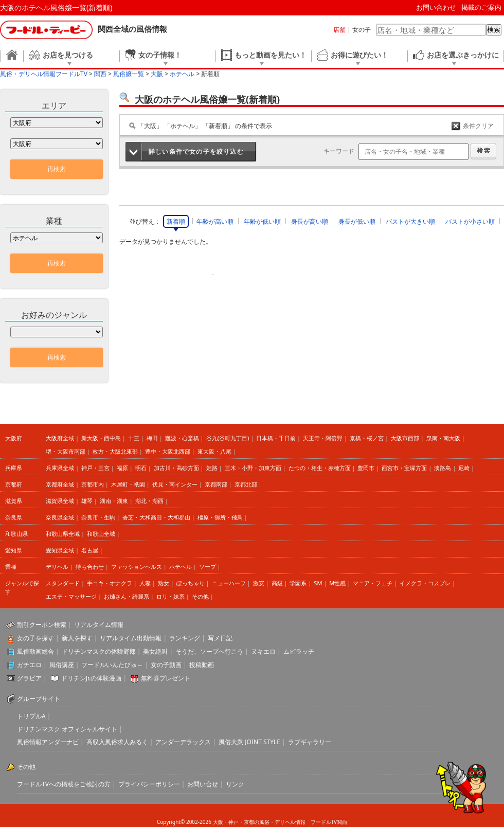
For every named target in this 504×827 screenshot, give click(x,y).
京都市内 (93, 484)
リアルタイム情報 (99, 625)
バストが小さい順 (470, 221)
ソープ (208, 567)
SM (318, 583)
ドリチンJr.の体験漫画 (92, 678)
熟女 (164, 583)
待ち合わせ (90, 567)
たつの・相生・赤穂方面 (320, 468)
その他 (200, 596)
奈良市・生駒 (98, 517)
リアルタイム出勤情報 (131, 638)
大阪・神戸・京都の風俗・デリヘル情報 (259, 822)
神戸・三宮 (95, 468)
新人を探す (77, 638)
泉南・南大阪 (443, 438)
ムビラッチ (299, 651)
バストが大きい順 (410, 221)
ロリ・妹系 (170, 596)
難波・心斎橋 (182, 438)
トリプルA (31, 716)
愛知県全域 (60, 550)
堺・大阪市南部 (66, 451)
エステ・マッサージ (71, 596)
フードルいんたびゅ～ (112, 665)
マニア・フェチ (373, 583)
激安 (259, 583)
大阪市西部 (405, 438)
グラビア (29, 678)
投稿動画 (202, 665)
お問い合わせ (436, 7)
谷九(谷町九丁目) (228, 438)
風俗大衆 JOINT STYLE (249, 742)
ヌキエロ (263, 651)
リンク (235, 784)
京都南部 (216, 484)
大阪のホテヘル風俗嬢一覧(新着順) (56, 7)
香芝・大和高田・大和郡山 (156, 517)
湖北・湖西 (149, 501)
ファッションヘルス (137, 567)
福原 (122, 468)
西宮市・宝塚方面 (404, 468)
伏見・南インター (175, 484)
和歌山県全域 (63, 534)
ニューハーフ (229, 583)
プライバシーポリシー (149, 784)
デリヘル (57, 567)
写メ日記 (220, 638)
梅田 (152, 438)
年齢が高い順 (215, 221)
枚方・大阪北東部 (115, 451)
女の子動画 (166, 665)
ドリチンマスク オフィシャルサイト (67, 729)
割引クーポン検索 (42, 625)
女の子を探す (35, 638)
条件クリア (478, 126)
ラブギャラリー (310, 742)
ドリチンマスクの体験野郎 (99, 651)
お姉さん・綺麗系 (127, 596)
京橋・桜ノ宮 (367, 438)
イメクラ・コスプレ (425, 583)
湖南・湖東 (114, 501)
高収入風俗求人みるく (117, 742)
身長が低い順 (357, 221)
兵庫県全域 (60, 468)
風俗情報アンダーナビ (48, 742)
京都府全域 (60, 484)
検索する (483, 151)
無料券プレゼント (166, 678)
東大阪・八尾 (214, 451)
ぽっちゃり (191, 583)
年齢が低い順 (262, 221)
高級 (277, 583)
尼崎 (464, 468)
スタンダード (63, 583)
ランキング (185, 638)
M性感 (337, 583)
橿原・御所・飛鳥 (220, 517)
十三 (134, 438)
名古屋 (90, 550)
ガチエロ (29, 665)
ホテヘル (181, 567)
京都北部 (246, 484)
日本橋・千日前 (276, 438)
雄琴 (87, 501)
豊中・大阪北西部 (168, 451)
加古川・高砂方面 (176, 468)
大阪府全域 (60, 438)
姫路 (212, 468)
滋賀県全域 (60, 501)
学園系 (298, 583)
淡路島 (443, 468)
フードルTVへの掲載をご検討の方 (64, 784)
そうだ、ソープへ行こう (209, 651)
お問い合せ (203, 784)
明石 (141, 468)
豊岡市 (366, 468)
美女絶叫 (155, 651)
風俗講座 (62, 665)
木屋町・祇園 (128, 484)
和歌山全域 (101, 534)
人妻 (145, 583)
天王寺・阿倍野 (323, 438)
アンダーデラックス (183, 742)
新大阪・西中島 (101, 438)
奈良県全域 (60, 517)
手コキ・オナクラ (110, 583)
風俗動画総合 (35, 651)
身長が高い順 (310, 221)
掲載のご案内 (481, 7)
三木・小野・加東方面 (253, 468)
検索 (494, 30)
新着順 (176, 221)
